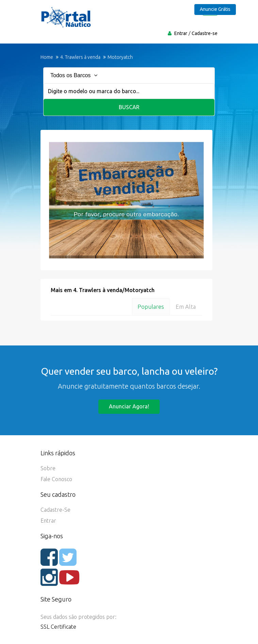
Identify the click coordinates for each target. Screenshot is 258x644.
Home (47, 57)
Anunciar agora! (129, 406)
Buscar (129, 107)
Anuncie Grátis (215, 9)
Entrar (181, 33)
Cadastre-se (205, 33)
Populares (151, 307)
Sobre (48, 468)
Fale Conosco (56, 479)
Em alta (186, 307)
